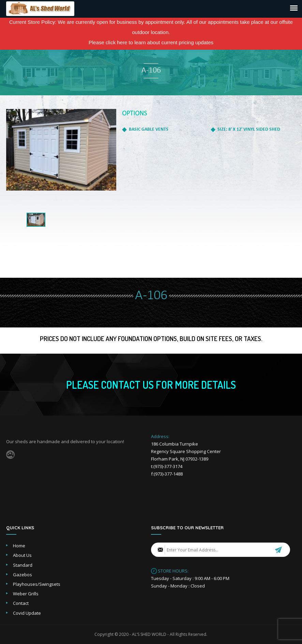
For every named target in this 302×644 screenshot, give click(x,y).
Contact (21, 603)
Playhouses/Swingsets (37, 584)
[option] (61, 150)
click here (116, 42)
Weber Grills (26, 594)
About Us (22, 555)
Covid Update (27, 613)
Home (19, 546)
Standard (23, 565)
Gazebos (22, 575)
